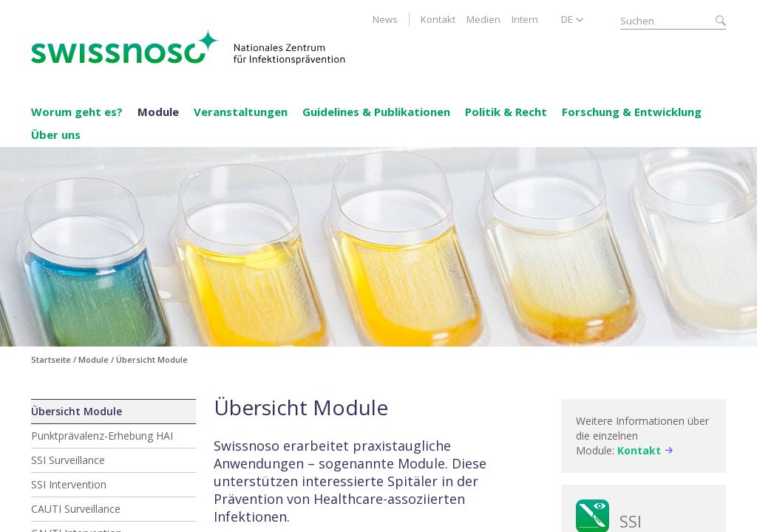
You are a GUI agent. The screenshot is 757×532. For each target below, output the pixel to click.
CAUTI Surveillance (76, 509)
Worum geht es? (77, 112)
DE (567, 19)
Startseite (51, 359)
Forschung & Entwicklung (632, 112)
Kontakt (438, 19)
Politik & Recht (506, 112)
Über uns (56, 134)
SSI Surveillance (68, 460)
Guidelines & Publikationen (376, 112)
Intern (525, 19)
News (385, 19)
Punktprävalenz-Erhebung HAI (102, 436)
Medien (483, 19)
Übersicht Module (77, 411)
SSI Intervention (69, 484)
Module (158, 112)
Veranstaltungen (241, 112)
